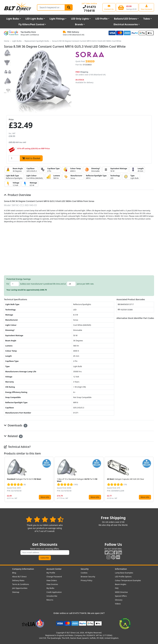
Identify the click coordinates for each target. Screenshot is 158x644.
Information (121, 569)
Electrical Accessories (126, 24)
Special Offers (121, 596)
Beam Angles (121, 584)
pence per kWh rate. (85, 284)
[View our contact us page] (109, 7)
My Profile (51, 573)
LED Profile (101, 19)
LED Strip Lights (80, 19)
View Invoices (52, 584)
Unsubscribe (52, 596)
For (8, 284)
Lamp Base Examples (124, 573)
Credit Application (54, 592)
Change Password (54, 577)
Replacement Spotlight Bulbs (37, 41)
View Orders (52, 580)
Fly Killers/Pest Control (31, 24)
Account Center (54, 569)
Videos (118, 604)
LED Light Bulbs (34, 19)
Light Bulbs (13, 19)
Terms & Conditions (21, 584)
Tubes (147, 19)
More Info (45, 497)
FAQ (117, 588)
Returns (50, 600)
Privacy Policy (87, 580)
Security (85, 569)
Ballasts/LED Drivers (125, 19)
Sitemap (16, 592)
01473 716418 (89, 9)
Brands (79, 24)
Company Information (23, 569)
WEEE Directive (121, 592)
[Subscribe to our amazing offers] (45, 553)
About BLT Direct (19, 577)
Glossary (119, 600)
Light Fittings (57, 19)
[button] (152, 479)
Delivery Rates (18, 580)
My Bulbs (50, 588)
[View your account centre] (146, 7)
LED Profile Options (123, 577)
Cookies (84, 573)
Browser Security (88, 577)
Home (7, 41)
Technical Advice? (17, 447)
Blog (14, 573)
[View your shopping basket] (127, 7)
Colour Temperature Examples (128, 580)
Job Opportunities (20, 588)
